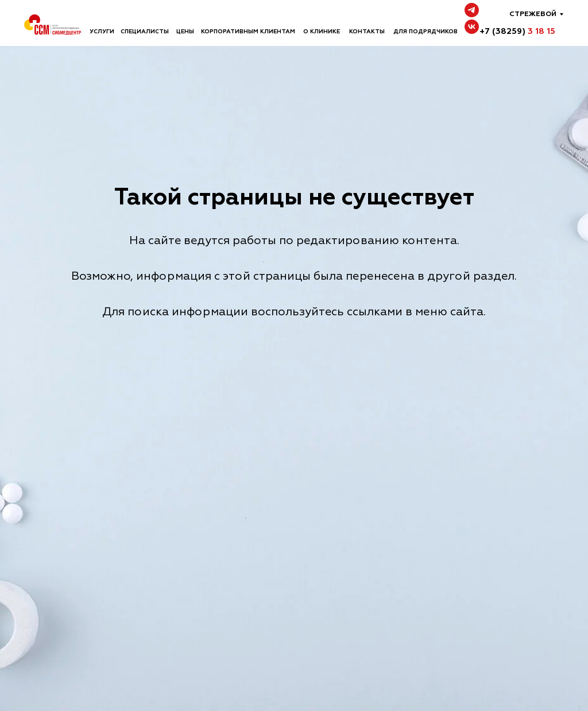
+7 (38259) (517, 31)
